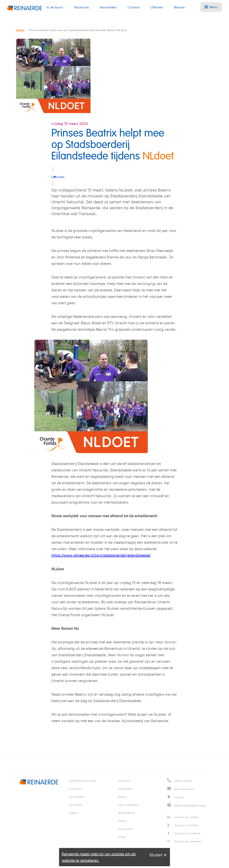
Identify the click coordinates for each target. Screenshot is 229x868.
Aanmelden (108, 7)
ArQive (122, 837)
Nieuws (179, 7)
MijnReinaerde (126, 813)
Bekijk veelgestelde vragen (190, 805)
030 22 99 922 (183, 781)
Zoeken (73, 813)
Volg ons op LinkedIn (183, 817)
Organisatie (125, 788)
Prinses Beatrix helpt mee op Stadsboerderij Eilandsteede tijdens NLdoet (78, 30)
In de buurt (55, 7)
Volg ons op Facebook (184, 833)
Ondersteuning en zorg (82, 780)
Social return (126, 829)
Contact (134, 7)
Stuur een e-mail (184, 789)
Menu (211, 7)
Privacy (122, 821)
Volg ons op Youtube (183, 825)
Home (20, 30)
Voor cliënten (77, 797)
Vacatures (81, 7)
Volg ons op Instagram (184, 841)
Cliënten (157, 7)
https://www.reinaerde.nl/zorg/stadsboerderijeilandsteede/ (101, 555)
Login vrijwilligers (128, 805)
